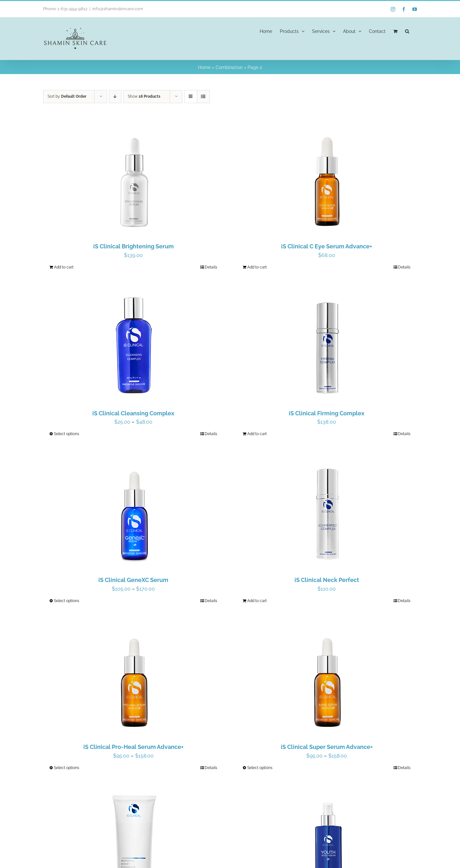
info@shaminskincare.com (118, 9)
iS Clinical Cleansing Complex (133, 413)
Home (204, 67)
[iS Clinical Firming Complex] (327, 345)
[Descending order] (115, 97)
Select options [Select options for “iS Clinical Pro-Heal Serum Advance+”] (67, 768)
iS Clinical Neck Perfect (327, 580)
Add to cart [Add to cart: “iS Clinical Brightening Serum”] (64, 267)
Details (211, 267)
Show (144, 96)
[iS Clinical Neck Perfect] (327, 512)
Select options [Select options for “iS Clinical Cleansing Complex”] (67, 434)
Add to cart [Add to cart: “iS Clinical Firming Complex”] (257, 434)
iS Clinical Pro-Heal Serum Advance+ (134, 747)
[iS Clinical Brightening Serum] (133, 178)
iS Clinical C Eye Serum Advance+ (327, 246)
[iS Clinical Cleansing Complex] (133, 345)
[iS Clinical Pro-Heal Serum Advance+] (133, 679)
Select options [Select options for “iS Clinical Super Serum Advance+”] (260, 768)
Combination (229, 67)
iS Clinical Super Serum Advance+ (327, 747)
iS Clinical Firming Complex (327, 413)
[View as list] (203, 97)
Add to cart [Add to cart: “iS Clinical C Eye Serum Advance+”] (257, 267)
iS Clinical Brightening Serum (134, 246)
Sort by (67, 96)
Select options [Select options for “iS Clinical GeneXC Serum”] (67, 601)
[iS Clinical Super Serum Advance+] (327, 679)
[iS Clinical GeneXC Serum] (133, 512)
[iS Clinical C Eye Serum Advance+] (327, 178)
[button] (407, 31)
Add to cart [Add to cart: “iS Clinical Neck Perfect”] (257, 601)
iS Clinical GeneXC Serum (133, 580)
